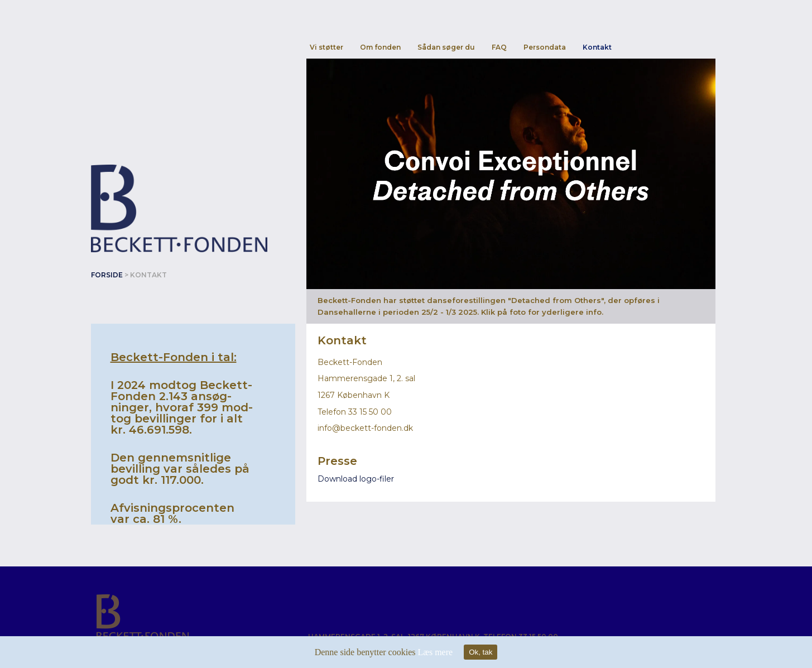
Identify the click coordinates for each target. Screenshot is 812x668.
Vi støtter (326, 47)
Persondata (545, 47)
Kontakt (597, 47)
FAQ (499, 47)
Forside (107, 275)
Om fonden (380, 47)
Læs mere (435, 652)
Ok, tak (481, 652)
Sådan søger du (446, 47)
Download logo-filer (356, 479)
